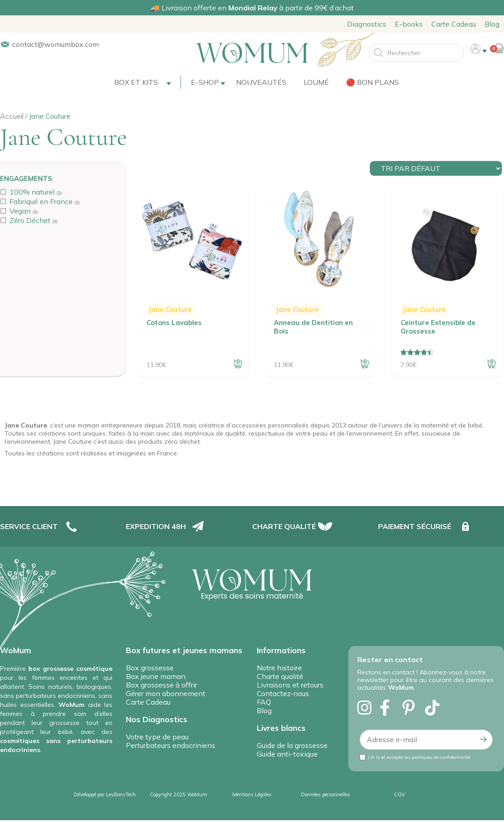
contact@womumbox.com (55, 44)
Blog (492, 24)
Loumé (316, 82)
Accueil (12, 116)
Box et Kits (136, 82)
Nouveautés (261, 82)
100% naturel (32, 192)
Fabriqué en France (41, 201)
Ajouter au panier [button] (238, 364)
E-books (409, 24)
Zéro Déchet (30, 220)
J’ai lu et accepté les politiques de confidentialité (419, 757)
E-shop (205, 82)
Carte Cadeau (454, 24)
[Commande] (436, 168)
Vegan (20, 211)
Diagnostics (367, 24)
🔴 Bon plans (372, 82)
